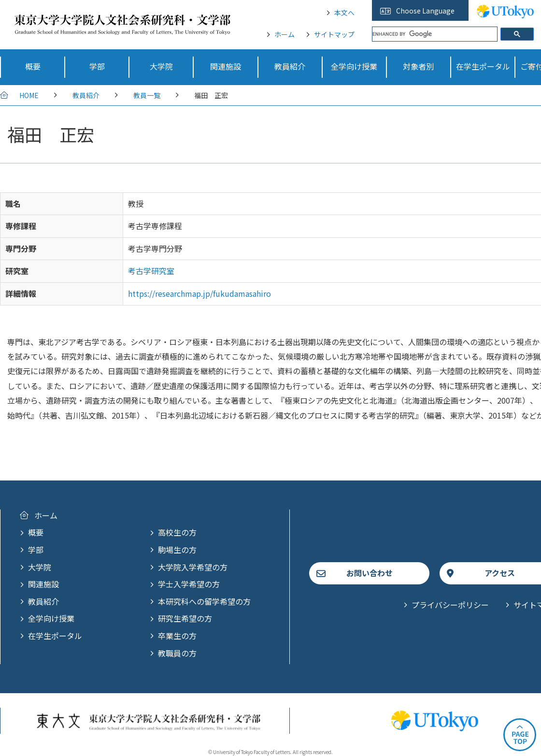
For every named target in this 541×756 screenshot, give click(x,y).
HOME (29, 95)
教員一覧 (147, 95)
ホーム (285, 34)
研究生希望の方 (185, 618)
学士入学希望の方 (189, 584)
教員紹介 (86, 95)
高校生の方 (177, 532)
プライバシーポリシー (450, 605)
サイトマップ (334, 34)
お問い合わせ (370, 573)
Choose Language (425, 11)
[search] (435, 34)
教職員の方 (177, 653)
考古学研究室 (151, 271)
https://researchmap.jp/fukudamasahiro (199, 293)
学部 (36, 550)
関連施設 (43, 584)
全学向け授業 (51, 618)
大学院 (40, 567)
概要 (36, 532)
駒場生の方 (177, 550)
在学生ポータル (55, 636)
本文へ (344, 13)
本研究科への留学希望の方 (204, 601)
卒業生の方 (177, 636)
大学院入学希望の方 (193, 567)
